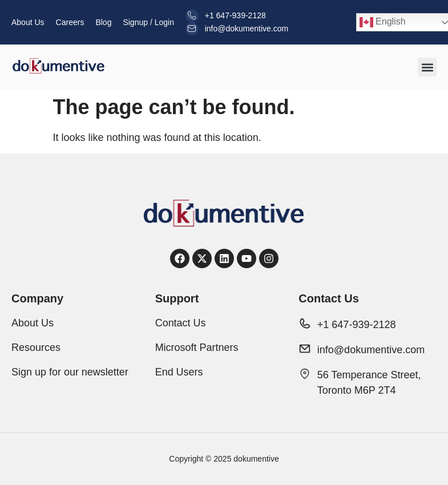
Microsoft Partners (197, 347)
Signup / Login (148, 22)
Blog (103, 22)
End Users (179, 372)
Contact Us (181, 323)
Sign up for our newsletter (70, 372)
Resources (36, 347)
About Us (28, 22)
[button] (427, 67)
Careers (70, 22)
